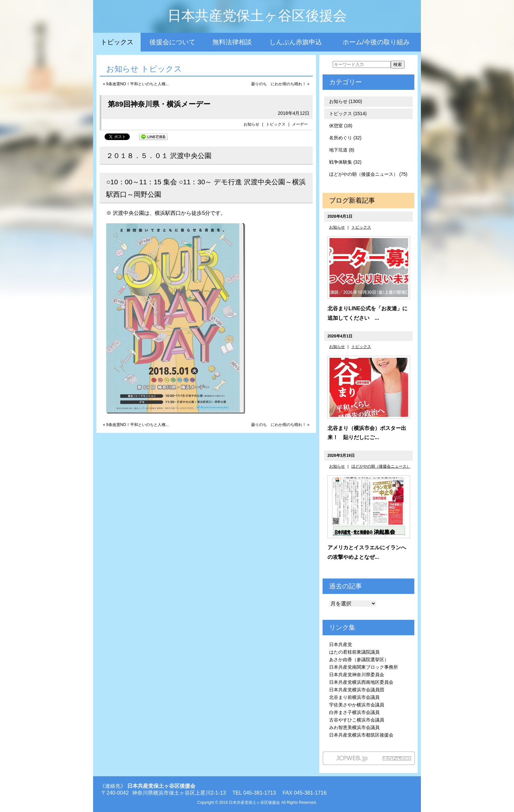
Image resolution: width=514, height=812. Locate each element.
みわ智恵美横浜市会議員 (354, 727)
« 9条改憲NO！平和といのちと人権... (136, 84)
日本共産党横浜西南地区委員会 (361, 682)
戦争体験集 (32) (345, 162)
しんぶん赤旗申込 (296, 42)
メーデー (300, 124)
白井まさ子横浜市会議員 (354, 712)
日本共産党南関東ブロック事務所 (364, 667)
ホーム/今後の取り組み (376, 42)
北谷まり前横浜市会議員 (354, 697)
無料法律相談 (232, 42)
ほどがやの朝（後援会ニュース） (381, 466)
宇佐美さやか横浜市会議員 (357, 705)
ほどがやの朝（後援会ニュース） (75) (368, 174)
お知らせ (251, 124)
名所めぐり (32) (345, 138)
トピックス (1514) (348, 113)
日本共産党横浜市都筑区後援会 (361, 735)
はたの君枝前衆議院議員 (354, 652)
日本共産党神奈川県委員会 (357, 675)
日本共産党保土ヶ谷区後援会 (257, 16)
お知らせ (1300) (346, 101)
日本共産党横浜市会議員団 (357, 690)
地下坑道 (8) (342, 150)
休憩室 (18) (341, 126)
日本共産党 (341, 644)
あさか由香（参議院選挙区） (359, 660)
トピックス (117, 42)
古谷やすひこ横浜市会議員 (357, 720)
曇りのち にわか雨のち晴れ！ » (280, 84)
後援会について (172, 42)
